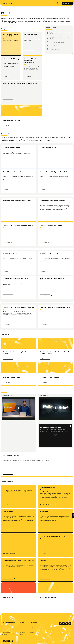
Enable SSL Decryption (55, 49)
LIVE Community (22, 633)
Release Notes (5, 627)
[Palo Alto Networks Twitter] (67, 625)
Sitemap (4, 636)
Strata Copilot (67, 3)
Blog (3, 631)
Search (3, 629)
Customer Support (23, 631)
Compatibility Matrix (6, 633)
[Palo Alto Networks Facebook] (60, 625)
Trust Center (32, 629)
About (20, 627)
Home (2, 10)
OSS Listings (4, 634)
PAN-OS (6, 10)
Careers (21, 629)
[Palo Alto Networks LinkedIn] (64, 625)
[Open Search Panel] (58, 3)
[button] (8, 52)
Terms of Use (33, 631)
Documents (32, 633)
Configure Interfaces (54, 46)
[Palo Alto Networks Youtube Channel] (70, 625)
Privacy (31, 627)
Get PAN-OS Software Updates (57, 42)
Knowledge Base (22, 634)
